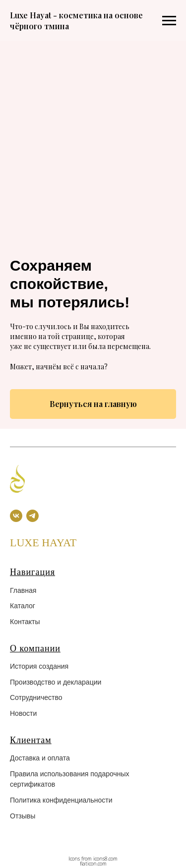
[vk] (16, 516)
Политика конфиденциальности (61, 800)
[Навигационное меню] (169, 21)
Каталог (23, 606)
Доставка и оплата (40, 758)
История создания (39, 666)
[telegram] (32, 516)
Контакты (25, 622)
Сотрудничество (36, 697)
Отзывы (23, 816)
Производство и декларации (56, 682)
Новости (23, 713)
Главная (23, 590)
